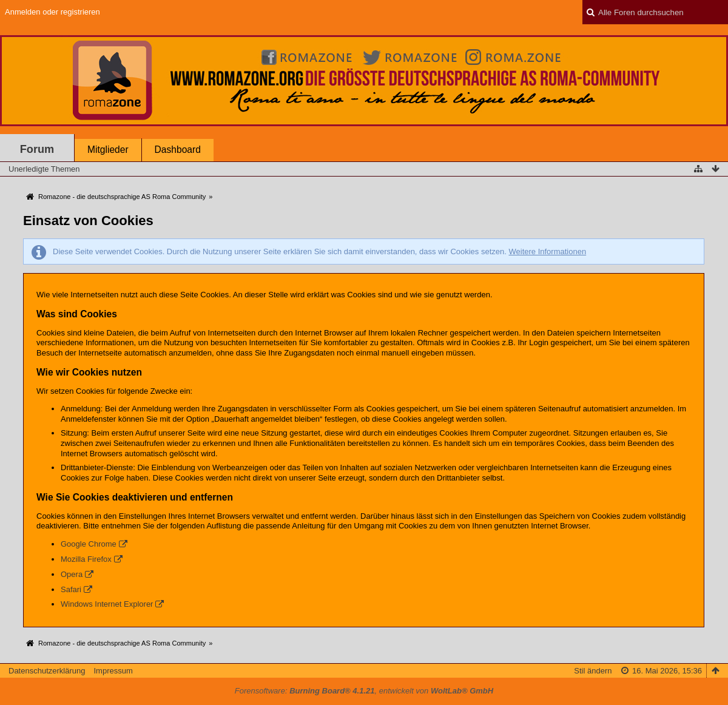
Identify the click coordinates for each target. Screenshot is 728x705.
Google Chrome (89, 544)
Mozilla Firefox (86, 559)
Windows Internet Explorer (107, 604)
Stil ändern (593, 671)
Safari (71, 589)
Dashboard (178, 150)
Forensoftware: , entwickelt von (364, 691)
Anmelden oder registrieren (52, 12)
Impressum (113, 671)
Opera (72, 574)
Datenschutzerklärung (47, 671)
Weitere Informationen (547, 251)
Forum (37, 149)
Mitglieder (108, 150)
